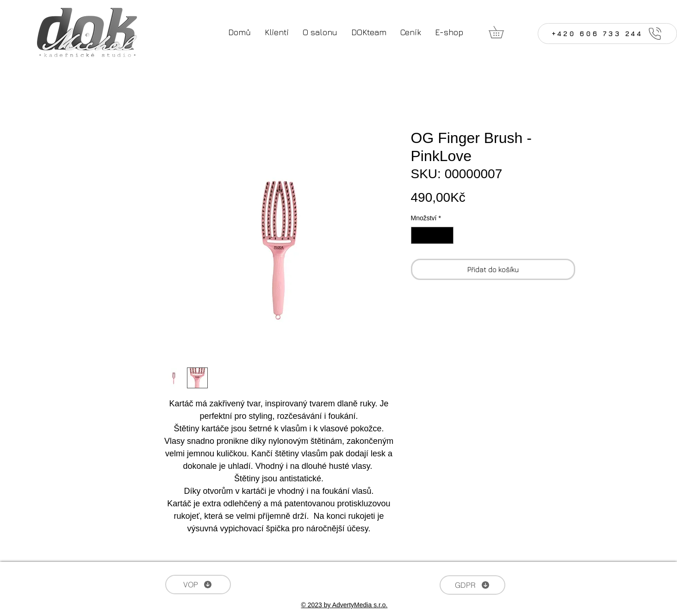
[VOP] (198, 585)
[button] (502, 32)
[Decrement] (418, 235)
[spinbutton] (432, 235)
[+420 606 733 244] (607, 34)
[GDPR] (472, 585)
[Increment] (446, 235)
